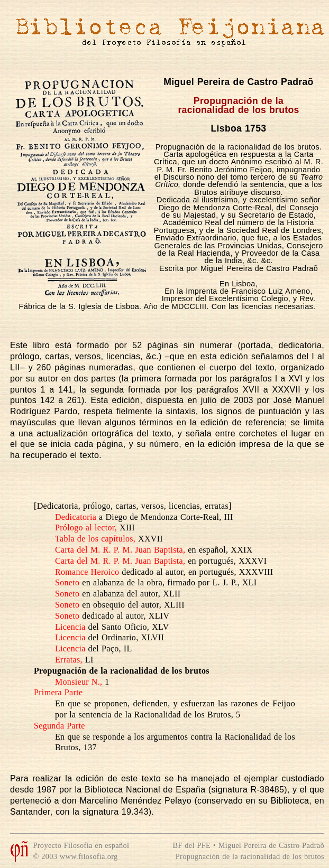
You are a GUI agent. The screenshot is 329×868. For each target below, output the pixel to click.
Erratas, (69, 660)
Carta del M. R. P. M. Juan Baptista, (120, 550)
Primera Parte (58, 692)
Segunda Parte (60, 726)
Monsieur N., (79, 682)
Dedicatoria (76, 517)
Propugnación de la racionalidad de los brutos (250, 856)
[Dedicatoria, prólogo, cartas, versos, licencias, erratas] (133, 506)
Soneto (67, 582)
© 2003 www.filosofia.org (75, 856)
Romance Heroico (87, 572)
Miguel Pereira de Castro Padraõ (238, 82)
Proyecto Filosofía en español (81, 845)
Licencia (70, 627)
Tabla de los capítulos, (95, 539)
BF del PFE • (196, 845)
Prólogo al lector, (86, 528)
